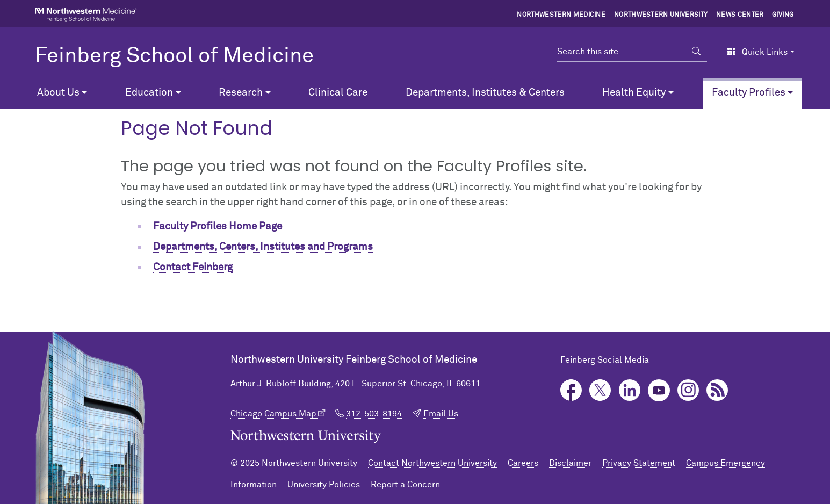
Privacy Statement (639, 463)
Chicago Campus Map (273, 414)
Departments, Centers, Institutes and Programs (263, 247)
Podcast (717, 390)
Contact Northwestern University (432, 463)
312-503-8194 (374, 414)
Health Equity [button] (634, 93)
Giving (783, 15)
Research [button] (241, 93)
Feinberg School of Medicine (174, 56)
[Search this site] (622, 52)
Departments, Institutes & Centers (485, 93)
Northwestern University (661, 15)
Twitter (600, 390)
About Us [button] (58, 93)
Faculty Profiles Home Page (218, 226)
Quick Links (757, 52)
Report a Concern (405, 485)
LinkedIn (630, 390)
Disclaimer (570, 463)
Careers (523, 463)
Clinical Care (338, 93)
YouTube (659, 390)
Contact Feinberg (193, 267)
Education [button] (149, 93)
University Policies (324, 485)
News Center (740, 15)
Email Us (441, 414)
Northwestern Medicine (561, 15)
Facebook (571, 390)
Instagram (688, 390)
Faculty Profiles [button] (749, 93)
